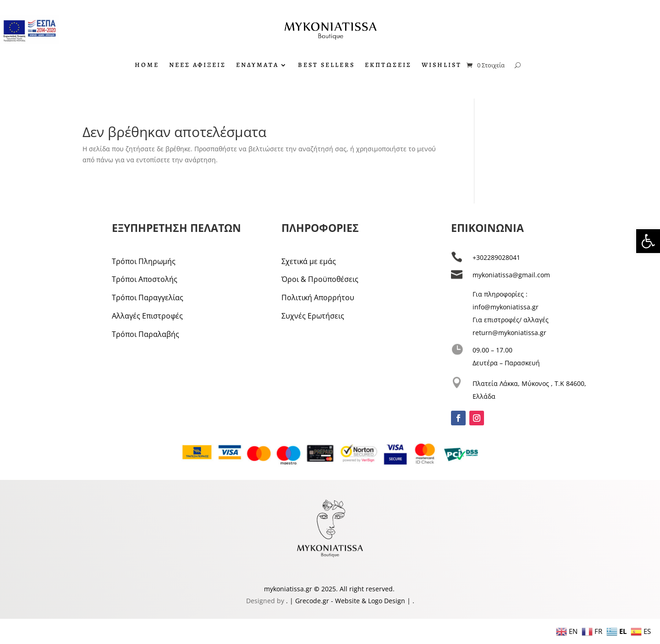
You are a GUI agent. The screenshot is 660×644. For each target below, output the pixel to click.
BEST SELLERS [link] (326, 66)
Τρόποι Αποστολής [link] (145, 279)
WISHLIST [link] (442, 66)
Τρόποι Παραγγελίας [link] (148, 297)
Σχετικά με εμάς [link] (309, 261)
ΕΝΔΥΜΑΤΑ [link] (257, 66)
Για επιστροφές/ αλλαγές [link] (511, 320)
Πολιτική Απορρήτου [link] (318, 297)
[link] (648, 241)
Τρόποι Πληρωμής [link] (144, 261)
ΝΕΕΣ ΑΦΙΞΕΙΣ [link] (198, 66)
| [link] (409, 601)
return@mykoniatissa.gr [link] (509, 333)
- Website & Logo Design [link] (367, 601)
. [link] (288, 601)
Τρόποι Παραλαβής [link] (146, 334)
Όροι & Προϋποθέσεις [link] (320, 279)
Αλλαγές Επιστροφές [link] (147, 316)
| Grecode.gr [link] (309, 601)
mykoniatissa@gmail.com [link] (511, 275)
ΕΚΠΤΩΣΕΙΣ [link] (388, 66)
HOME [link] (147, 66)
